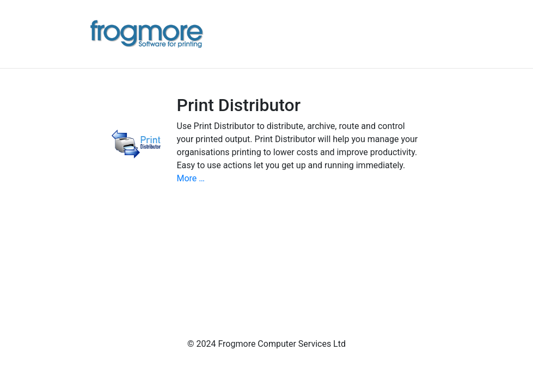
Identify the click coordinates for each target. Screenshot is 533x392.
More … (191, 178)
